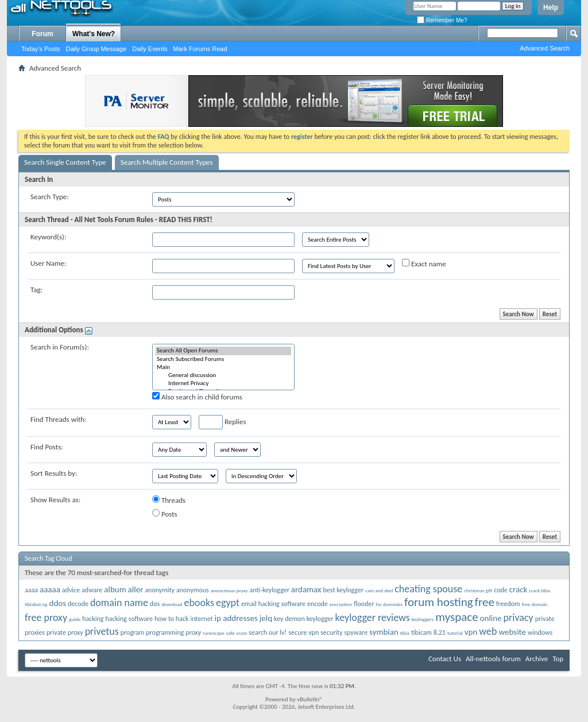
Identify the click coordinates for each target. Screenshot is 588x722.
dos (155, 604)
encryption (341, 604)
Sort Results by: (54, 473)
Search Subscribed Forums (223, 359)
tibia (405, 633)
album (115, 589)
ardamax (306, 589)
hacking (93, 619)
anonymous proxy (229, 590)
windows (540, 632)
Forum (42, 34)
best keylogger (344, 590)
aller (136, 589)
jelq (266, 618)
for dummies (389, 604)
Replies (223, 422)
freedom (508, 604)
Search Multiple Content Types (167, 162)
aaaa (31, 590)
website (512, 632)
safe (231, 633)
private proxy (65, 632)
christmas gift (478, 590)
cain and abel (379, 590)
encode (318, 604)
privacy (519, 618)
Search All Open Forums (223, 351)
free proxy (46, 618)
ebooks (199, 603)
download (172, 604)
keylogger (320, 619)
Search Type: (50, 197)
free (485, 602)
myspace (457, 617)
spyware (356, 632)
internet (201, 619)
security (331, 632)
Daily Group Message (96, 49)
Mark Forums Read (200, 49)
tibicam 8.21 (428, 632)
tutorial (455, 633)
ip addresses (236, 618)
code (501, 590)
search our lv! (268, 632)
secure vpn (303, 632)
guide (75, 619)
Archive (537, 659)
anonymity (160, 590)
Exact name (424, 263)
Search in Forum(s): (60, 347)
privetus (102, 631)
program (133, 632)
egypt (228, 603)
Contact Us (445, 659)
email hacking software (273, 604)
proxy (193, 632)
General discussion (223, 375)
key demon (289, 619)
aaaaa (50, 589)
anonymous (193, 590)
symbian (384, 632)
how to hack (171, 619)
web (488, 631)
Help (551, 7)
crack (519, 589)
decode (78, 604)
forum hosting (439, 602)
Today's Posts (41, 49)
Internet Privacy (223, 383)
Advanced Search (545, 48)
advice (71, 590)
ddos (58, 603)
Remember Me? (442, 20)
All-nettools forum (493, 659)
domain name (119, 603)
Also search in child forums (197, 397)
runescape (214, 633)
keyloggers (423, 619)
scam (242, 633)
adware (92, 590)
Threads (169, 500)
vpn (471, 632)
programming (165, 632)
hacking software (129, 619)
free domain (535, 604)
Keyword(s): (49, 237)
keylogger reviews (373, 618)
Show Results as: (55, 500)
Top (558, 659)
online (491, 618)
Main (223, 367)
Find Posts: (47, 447)
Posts (165, 514)
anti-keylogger (270, 590)
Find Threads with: (59, 419)
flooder (364, 604)
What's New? (94, 34)
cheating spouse (428, 589)
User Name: (48, 263)
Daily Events (150, 49)
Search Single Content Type (65, 162)
